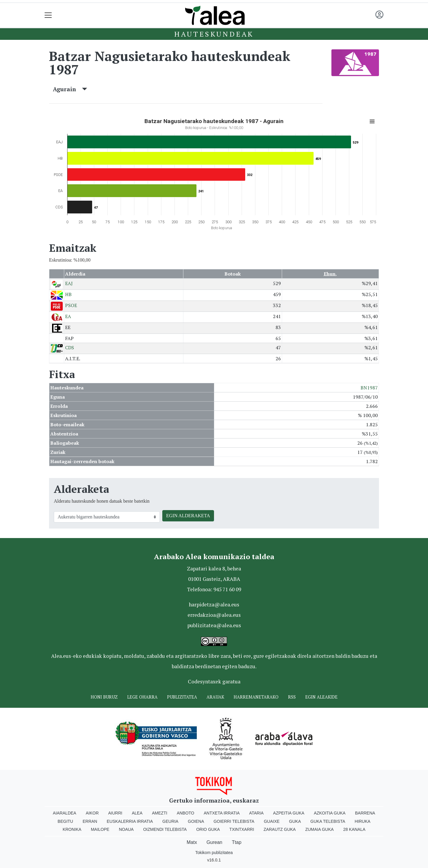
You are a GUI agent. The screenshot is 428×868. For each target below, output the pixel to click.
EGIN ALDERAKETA (188, 516)
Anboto (186, 813)
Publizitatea (182, 697)
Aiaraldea (65, 813)
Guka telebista (328, 821)
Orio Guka (208, 829)
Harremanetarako (256, 697)
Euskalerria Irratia (130, 821)
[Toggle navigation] (48, 15)
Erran (90, 821)
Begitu (65, 821)
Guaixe (272, 821)
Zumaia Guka (320, 829)
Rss (292, 697)
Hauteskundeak (214, 34)
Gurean (214, 842)
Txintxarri (242, 829)
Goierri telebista (234, 821)
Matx (192, 842)
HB (68, 294)
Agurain (70, 89)
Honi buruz (104, 697)
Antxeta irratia (222, 813)
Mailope (100, 829)
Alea (137, 813)
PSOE (71, 305)
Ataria (256, 813)
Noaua (126, 829)
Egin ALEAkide (321, 697)
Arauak (215, 697)
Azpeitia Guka (289, 813)
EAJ (69, 283)
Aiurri (115, 813)
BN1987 (369, 388)
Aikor (92, 813)
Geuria (170, 821)
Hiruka (362, 821)
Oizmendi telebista (165, 829)
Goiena (196, 821)
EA (68, 316)
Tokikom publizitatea (214, 853)
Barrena (365, 813)
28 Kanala (354, 829)
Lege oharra (142, 697)
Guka (295, 821)
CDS (70, 347)
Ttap (237, 842)
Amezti (159, 813)
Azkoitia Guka (330, 813)
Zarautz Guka (280, 829)
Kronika (72, 829)
